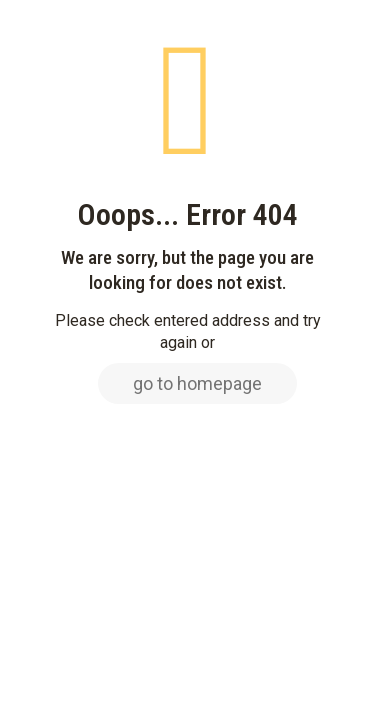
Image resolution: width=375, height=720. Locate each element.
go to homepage (197, 383)
